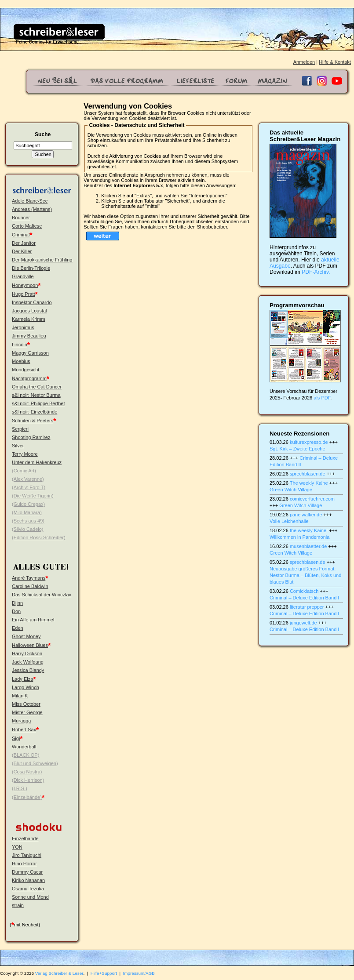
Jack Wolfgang (28, 662)
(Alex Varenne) (28, 479)
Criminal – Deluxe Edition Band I (304, 598)
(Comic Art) (24, 471)
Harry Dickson (27, 653)
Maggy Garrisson (30, 353)
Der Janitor (24, 243)
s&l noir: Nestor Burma (36, 395)
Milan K (20, 696)
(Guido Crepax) (28, 504)
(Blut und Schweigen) (35, 763)
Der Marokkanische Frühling (42, 260)
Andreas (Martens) (32, 209)
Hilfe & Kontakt (335, 62)
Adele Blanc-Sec (30, 201)
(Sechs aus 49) (28, 521)
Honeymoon (25, 285)
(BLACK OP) (26, 755)
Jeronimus (23, 327)
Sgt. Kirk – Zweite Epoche (297, 449)
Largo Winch (26, 687)
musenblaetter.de (308, 546)
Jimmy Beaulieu (29, 336)
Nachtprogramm (29, 378)
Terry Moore (25, 454)
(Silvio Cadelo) (28, 529)
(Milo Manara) (27, 512)
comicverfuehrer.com (312, 499)
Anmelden (304, 62)
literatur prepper (307, 607)
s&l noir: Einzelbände (35, 412)
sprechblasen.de (308, 474)
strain (18, 905)
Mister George (27, 712)
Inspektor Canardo (32, 302)
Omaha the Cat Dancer (37, 387)
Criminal (21, 235)
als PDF (322, 398)
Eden (18, 628)
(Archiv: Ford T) (29, 487)
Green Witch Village (291, 490)
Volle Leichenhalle (289, 521)
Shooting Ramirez (31, 437)
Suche (43, 134)
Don (16, 611)
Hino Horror (24, 864)
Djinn (17, 603)
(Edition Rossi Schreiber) (39, 537)
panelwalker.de (306, 515)
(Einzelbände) (27, 797)
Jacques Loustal (29, 311)
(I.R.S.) (20, 788)
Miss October (26, 704)
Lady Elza (22, 679)
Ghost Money (26, 636)
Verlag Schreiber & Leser (59, 973)
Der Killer (22, 251)
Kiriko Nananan (28, 880)
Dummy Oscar (27, 872)
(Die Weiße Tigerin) (33, 496)
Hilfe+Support (104, 973)
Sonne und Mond (30, 897)
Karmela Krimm (29, 319)
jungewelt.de (303, 623)
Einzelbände (25, 838)
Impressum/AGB (139, 973)
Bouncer (21, 218)
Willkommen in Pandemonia (299, 537)
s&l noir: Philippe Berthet (38, 403)
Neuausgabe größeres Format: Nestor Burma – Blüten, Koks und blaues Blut (305, 575)
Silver (18, 446)
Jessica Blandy (28, 670)
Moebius (21, 361)
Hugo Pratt (24, 294)
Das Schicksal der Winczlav (42, 595)
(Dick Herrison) (28, 780)
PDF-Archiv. (316, 272)
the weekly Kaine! (309, 530)
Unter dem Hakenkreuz (37, 462)
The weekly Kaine (309, 483)
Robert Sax (24, 730)
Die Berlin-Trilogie (31, 268)
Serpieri (20, 429)
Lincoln (20, 345)
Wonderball (24, 747)
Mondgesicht (26, 370)
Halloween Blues (30, 645)
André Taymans (29, 578)
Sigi (16, 738)
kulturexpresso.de (309, 442)
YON (17, 847)
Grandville (23, 276)
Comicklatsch (304, 591)
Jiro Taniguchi (27, 855)
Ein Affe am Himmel (33, 620)
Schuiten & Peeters (33, 421)
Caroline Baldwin (30, 586)
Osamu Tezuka (28, 889)
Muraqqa (21, 721)
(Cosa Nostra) (27, 772)
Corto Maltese (27, 226)
